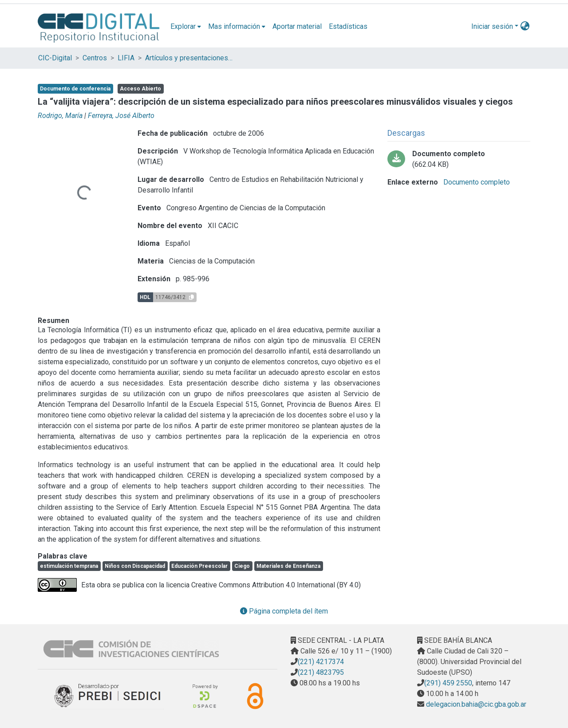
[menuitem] (186, 27)
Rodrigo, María (60, 116)
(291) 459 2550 (448, 683)
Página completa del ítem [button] (284, 611)
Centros (95, 58)
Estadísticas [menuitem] (348, 26)
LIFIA (126, 58)
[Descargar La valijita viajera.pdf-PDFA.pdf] (459, 159)
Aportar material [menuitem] (297, 26)
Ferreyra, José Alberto (121, 116)
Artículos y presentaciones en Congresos (189, 58)
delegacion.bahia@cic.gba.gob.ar (475, 704)
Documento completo (476, 182)
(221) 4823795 (321, 672)
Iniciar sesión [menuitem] (492, 26)
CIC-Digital (55, 58)
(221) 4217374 (321, 662)
